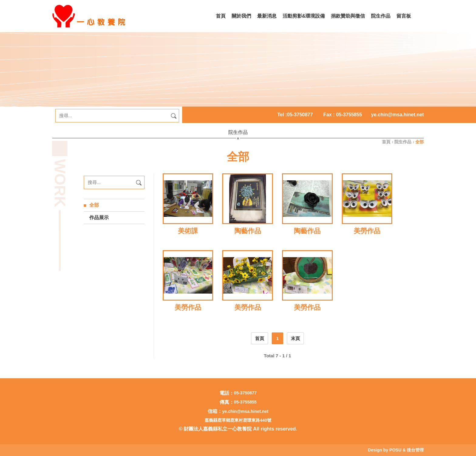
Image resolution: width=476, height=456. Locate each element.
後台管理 (415, 450)
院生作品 (403, 142)
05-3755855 (245, 402)
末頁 (295, 338)
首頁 (387, 142)
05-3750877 (300, 115)
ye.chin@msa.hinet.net (397, 115)
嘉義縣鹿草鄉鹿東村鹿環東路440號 (238, 420)
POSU (396, 450)
